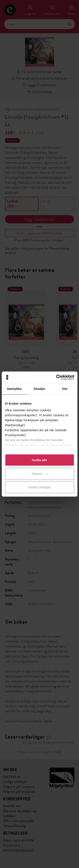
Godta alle (40, 460)
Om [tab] (65, 389)
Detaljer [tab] (40, 389)
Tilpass (40, 473)
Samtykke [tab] (14, 389)
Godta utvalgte (39, 487)
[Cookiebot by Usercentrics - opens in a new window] (56, 377)
